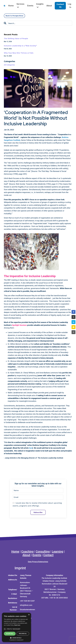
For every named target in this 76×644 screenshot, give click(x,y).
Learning (58, 551)
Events (30, 6)
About (49, 6)
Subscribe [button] (38, 512)
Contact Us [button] (60, 6)
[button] (73, 312)
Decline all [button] (23, 634)
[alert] (16, 627)
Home (11, 6)
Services (20, 6)
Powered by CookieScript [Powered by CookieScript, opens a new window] (17, 640)
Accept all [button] (10, 634)
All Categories (9, 65)
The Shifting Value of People (16, 39)
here (31, 448)
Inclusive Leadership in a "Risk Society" (20, 46)
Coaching (27, 551)
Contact (48, 555)
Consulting (43, 551)
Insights (40, 6)
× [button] (29, 615)
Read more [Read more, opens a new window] (17, 625)
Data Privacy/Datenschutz (38, 562)
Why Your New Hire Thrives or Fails (19, 53)
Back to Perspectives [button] (14, 16)
